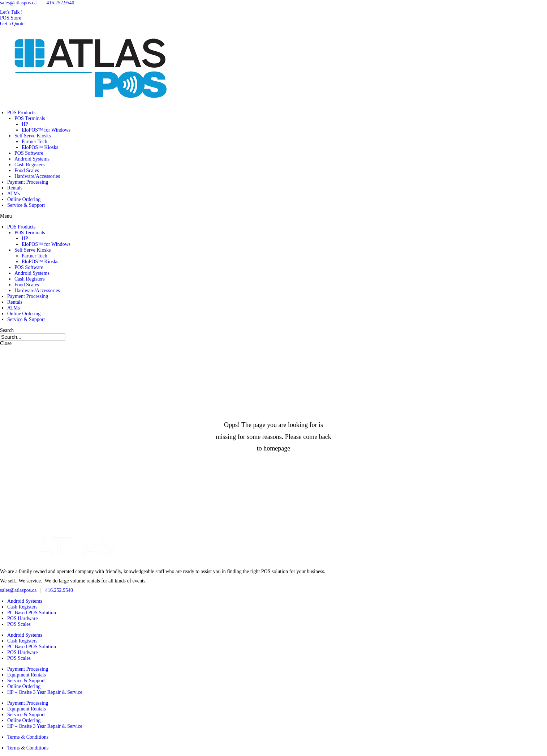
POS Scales (19, 624)
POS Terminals (30, 118)
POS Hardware (22, 618)
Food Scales (27, 170)
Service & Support (26, 205)
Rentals (15, 188)
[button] (11, 12)
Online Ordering (24, 199)
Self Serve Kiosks (33, 136)
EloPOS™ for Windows (46, 130)
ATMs (14, 194)
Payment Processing (28, 182)
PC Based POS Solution (32, 613)
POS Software (29, 153)
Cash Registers (30, 165)
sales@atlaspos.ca (18, 3)
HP (25, 124)
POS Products (21, 113)
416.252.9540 (60, 3)
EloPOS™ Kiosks (40, 147)
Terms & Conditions (28, 737)
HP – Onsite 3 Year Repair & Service (45, 692)
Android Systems (32, 159)
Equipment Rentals (27, 675)
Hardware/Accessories (37, 176)
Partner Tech (35, 142)
